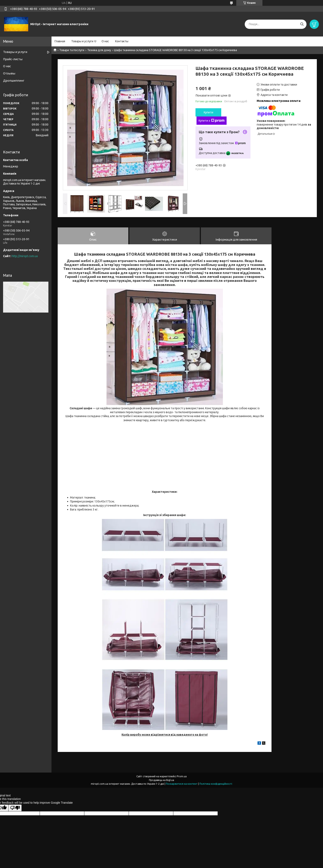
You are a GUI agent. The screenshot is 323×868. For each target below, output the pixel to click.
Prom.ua (182, 776)
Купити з (212, 121)
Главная (60, 41)
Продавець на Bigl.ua (161, 780)
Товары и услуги (82, 41)
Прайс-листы (13, 59)
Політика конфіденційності (216, 784)
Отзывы (9, 73)
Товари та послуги (72, 50)
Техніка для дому (99, 50)
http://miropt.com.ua (25, 256)
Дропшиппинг (14, 81)
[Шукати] (302, 24)
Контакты (122, 41)
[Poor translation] (15, 808)
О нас (105, 41)
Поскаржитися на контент (182, 784)
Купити (208, 112)
